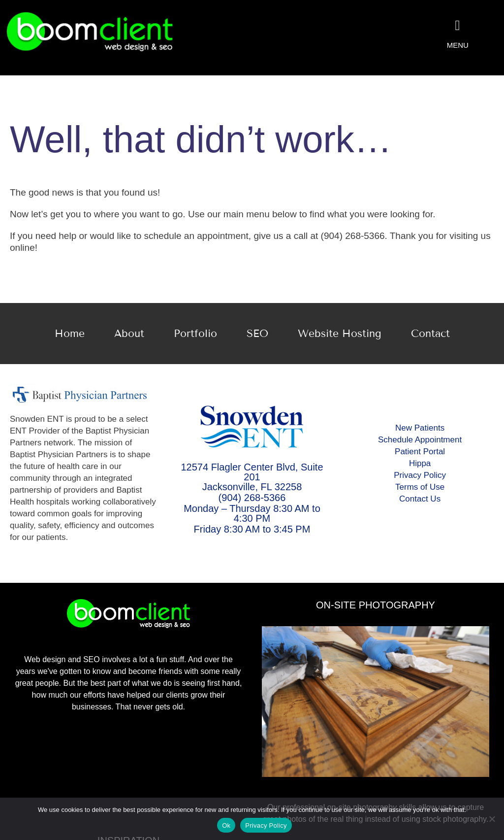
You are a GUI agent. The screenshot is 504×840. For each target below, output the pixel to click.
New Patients (420, 428)
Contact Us (420, 499)
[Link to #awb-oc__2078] (458, 26)
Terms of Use (420, 487)
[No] (492, 819)
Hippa (420, 463)
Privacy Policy (420, 475)
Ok (226, 825)
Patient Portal (420, 452)
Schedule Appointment (420, 440)
